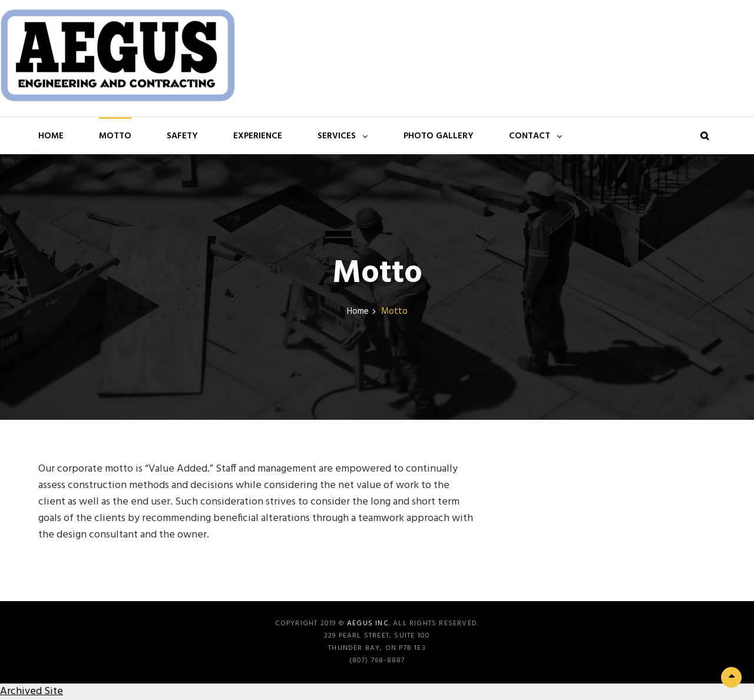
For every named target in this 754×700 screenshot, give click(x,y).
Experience (258, 136)
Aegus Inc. (369, 623)
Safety (182, 136)
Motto (115, 136)
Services (337, 136)
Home (51, 136)
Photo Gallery (439, 136)
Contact (530, 136)
